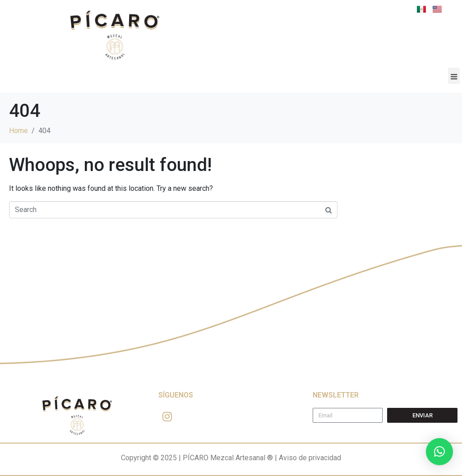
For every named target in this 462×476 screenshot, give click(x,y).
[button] (454, 76)
